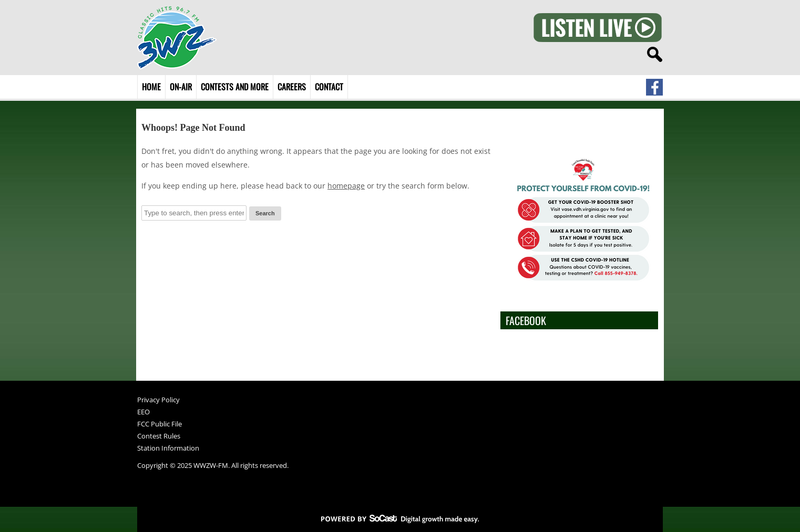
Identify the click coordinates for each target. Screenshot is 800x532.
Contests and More (235, 87)
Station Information (168, 449)
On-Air (181, 87)
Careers (292, 87)
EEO (143, 413)
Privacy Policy (158, 400)
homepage (346, 186)
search (654, 54)
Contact (329, 87)
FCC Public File (160, 425)
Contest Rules (159, 437)
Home (151, 87)
